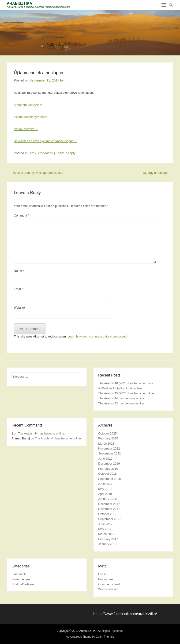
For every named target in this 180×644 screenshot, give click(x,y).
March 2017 (106, 534)
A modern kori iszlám (28, 105)
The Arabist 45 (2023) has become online (126, 393)
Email (19, 289)
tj (65, 80)
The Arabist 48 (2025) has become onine (126, 383)
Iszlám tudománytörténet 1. (32, 117)
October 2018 (107, 474)
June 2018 (105, 484)
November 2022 (109, 448)
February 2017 (108, 539)
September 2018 (109, 479)
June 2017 (105, 524)
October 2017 (107, 514)
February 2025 (108, 438)
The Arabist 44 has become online (121, 398)
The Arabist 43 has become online (121, 403)
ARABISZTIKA (19, 3)
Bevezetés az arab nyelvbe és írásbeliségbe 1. (45, 141)
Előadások (19, 574)
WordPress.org (108, 589)
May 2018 (105, 489)
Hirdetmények (21, 579)
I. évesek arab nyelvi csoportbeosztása (35, 173)
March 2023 (106, 444)
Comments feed (109, 584)
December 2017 (109, 504)
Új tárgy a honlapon (158, 173)
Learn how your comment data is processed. (97, 336)
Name (19, 271)
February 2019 (108, 469)
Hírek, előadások (41, 153)
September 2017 (109, 519)
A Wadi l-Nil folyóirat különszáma (120, 388)
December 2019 (109, 464)
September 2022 (109, 453)
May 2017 (105, 529)
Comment (21, 215)
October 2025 (107, 433)
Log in (102, 574)
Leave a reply (66, 153)
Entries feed (106, 579)
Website (19, 308)
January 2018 (107, 499)
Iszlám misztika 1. (26, 129)
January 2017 (107, 544)
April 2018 (105, 494)
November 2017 (109, 509)
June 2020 (105, 459)
